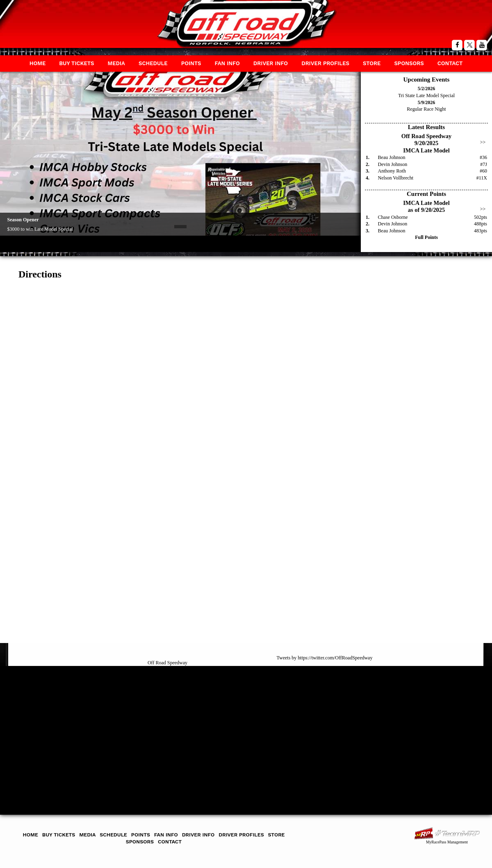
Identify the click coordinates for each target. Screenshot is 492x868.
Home (38, 63)
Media (116, 63)
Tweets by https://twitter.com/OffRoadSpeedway (325, 658)
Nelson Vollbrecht (396, 178)
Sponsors (409, 63)
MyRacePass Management (447, 842)
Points (191, 63)
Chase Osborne (393, 217)
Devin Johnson (393, 164)
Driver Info (271, 63)
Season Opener (23, 220)
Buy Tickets (76, 63)
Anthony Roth (392, 171)
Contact (450, 63)
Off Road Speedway (167, 663)
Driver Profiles (325, 63)
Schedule (153, 63)
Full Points (426, 237)
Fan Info (227, 63)
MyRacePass (447, 833)
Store (372, 63)
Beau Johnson (392, 157)
